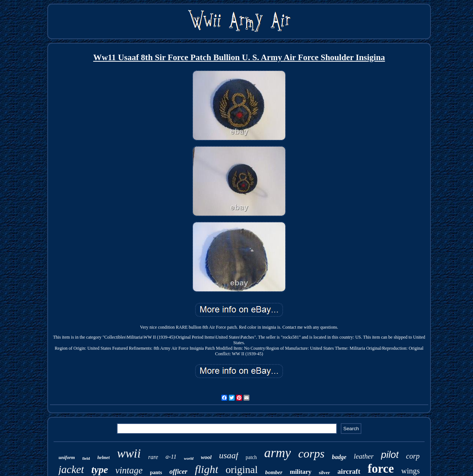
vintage (129, 470)
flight (206, 469)
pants (156, 472)
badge (339, 457)
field (86, 458)
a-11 (171, 457)
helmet (103, 458)
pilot (390, 455)
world (189, 458)
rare (153, 457)
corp (413, 456)
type (100, 470)
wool (206, 457)
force (381, 469)
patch (251, 457)
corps (311, 453)
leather (364, 456)
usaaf (229, 455)
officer (178, 472)
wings (411, 471)
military (301, 472)
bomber (274, 472)
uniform (67, 457)
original (241, 470)
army (278, 453)
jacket (71, 469)
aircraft (349, 471)
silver (324, 472)
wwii (129, 453)
